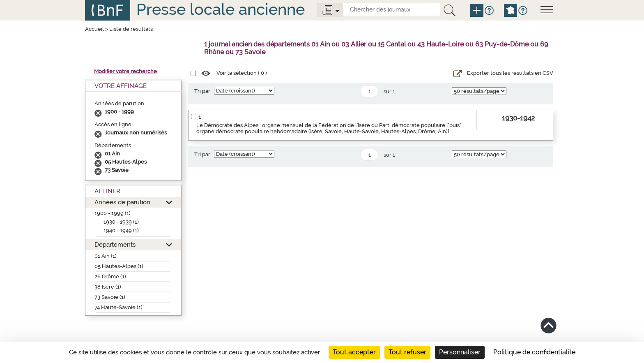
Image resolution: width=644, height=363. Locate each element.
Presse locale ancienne (221, 9)
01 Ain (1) (106, 256)
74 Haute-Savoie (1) (118, 307)
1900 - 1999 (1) (113, 213)
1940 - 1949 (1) (121, 230)
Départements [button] (115, 244)
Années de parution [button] (122, 202)
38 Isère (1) (108, 287)
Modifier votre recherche (125, 71)
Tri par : (204, 91)
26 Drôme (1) (110, 276)
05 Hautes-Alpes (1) (119, 266)
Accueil (94, 29)
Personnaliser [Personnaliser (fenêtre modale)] (460, 352)
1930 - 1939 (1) (121, 222)
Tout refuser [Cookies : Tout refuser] (407, 352)
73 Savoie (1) (110, 297)
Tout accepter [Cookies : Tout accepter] (354, 352)
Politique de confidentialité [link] (534, 352)
